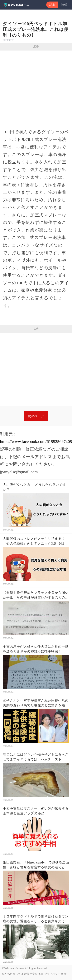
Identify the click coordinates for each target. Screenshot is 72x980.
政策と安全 (31, 974)
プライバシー (52, 974)
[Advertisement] (36, 88)
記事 (52, 5)
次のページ (36, 416)
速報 (64, 5)
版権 (64, 974)
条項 (41, 974)
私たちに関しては (13, 974)
